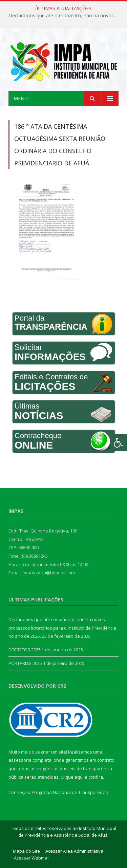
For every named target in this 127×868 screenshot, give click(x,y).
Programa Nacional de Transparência (70, 792)
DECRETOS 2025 (25, 650)
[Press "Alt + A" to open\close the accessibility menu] (119, 443)
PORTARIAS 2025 (25, 663)
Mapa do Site (26, 851)
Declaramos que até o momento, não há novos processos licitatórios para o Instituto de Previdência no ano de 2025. (65, 16)
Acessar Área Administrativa (74, 851)
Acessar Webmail (32, 858)
